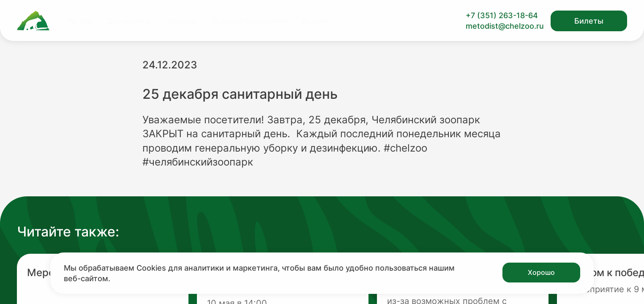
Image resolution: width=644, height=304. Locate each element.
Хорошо (541, 272)
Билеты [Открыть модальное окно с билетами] (589, 21)
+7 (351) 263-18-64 (502, 15)
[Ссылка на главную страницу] (33, 21)
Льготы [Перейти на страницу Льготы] (80, 21)
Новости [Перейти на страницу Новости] (181, 21)
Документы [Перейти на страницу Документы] (129, 21)
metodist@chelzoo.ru (505, 26)
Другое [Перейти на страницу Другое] (315, 21)
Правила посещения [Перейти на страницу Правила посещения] (249, 21)
